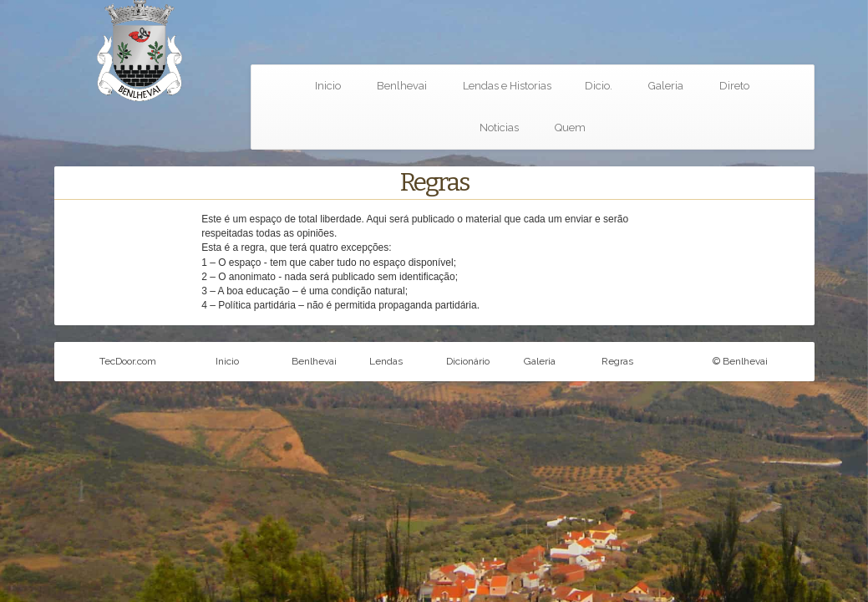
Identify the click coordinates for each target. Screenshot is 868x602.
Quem (570, 128)
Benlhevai (402, 86)
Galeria (666, 86)
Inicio (328, 86)
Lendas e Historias (507, 86)
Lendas (386, 361)
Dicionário (468, 361)
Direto (734, 86)
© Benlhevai (740, 361)
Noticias (499, 128)
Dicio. (599, 86)
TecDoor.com (128, 361)
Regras (617, 361)
